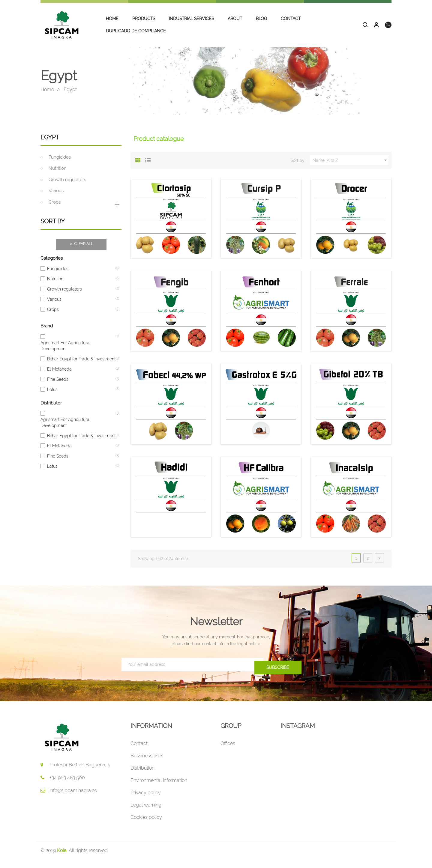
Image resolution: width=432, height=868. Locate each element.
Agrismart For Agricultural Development (78, 352)
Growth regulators (67, 186)
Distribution (142, 775)
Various (56, 198)
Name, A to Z (351, 167)
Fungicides (60, 164)
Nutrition (58, 175)
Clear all (81, 251)
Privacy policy (146, 799)
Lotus (52, 396)
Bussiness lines (147, 763)
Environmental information (159, 787)
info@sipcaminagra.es (73, 797)
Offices (228, 750)
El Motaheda (59, 376)
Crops (55, 209)
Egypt (50, 144)
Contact (139, 750)
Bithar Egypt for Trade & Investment (81, 365)
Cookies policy (146, 824)
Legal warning (146, 812)
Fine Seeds (58, 386)
